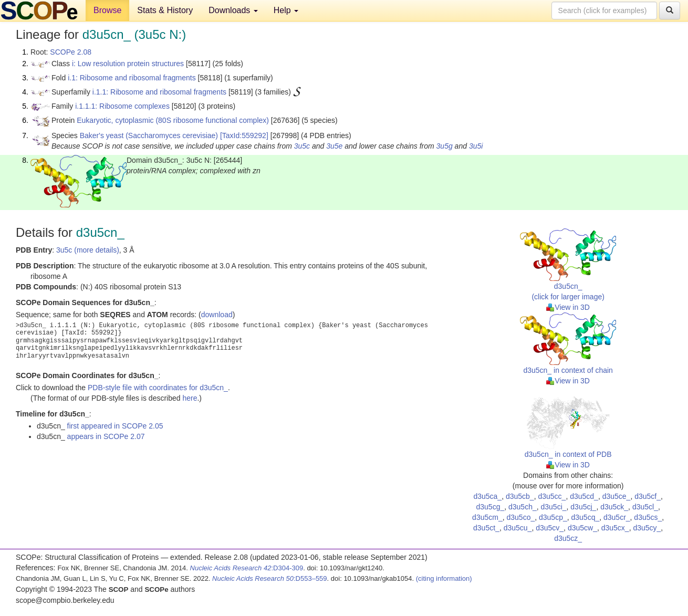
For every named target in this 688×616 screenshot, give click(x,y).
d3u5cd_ (584, 496)
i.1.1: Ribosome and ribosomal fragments (159, 92)
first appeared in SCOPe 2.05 (115, 426)
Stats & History (165, 10)
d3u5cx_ (615, 528)
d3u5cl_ (645, 507)
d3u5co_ (520, 517)
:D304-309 (247, 568)
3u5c (302, 146)
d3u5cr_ (617, 517)
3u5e (334, 146)
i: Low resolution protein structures (128, 64)
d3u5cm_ (487, 517)
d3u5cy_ (647, 528)
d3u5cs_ (648, 517)
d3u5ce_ (617, 496)
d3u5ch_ (523, 507)
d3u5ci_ (554, 507)
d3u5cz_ (568, 538)
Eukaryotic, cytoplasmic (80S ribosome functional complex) (173, 120)
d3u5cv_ (550, 528)
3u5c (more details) (88, 250)
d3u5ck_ (614, 507)
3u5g (445, 146)
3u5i (476, 146)
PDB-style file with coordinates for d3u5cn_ (158, 388)
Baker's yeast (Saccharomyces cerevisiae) (149, 135)
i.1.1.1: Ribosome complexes (122, 106)
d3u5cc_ (552, 496)
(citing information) (444, 578)
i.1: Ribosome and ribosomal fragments (132, 78)
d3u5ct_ (486, 528)
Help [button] (286, 10)
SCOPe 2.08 (71, 52)
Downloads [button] (233, 10)
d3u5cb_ (520, 496)
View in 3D (568, 307)
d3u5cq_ (585, 517)
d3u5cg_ (491, 507)
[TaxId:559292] (244, 135)
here (190, 398)
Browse (107, 10)
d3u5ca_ (487, 496)
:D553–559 (270, 578)
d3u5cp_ (553, 517)
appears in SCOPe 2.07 (106, 436)
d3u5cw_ (582, 528)
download (217, 315)
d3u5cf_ (648, 496)
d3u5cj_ (583, 507)
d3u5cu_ (518, 528)
